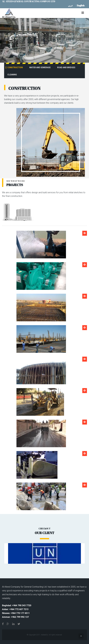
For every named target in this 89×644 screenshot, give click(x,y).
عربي (70, 5)
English (81, 5)
